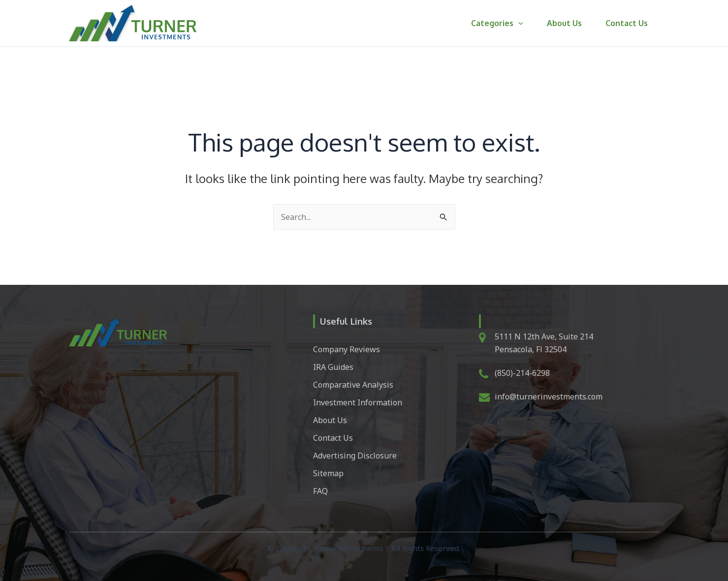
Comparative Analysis (353, 385)
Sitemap (328, 473)
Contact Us (627, 23)
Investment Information (358, 402)
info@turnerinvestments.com (549, 397)
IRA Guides (333, 367)
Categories (497, 23)
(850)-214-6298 (522, 373)
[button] (518, 23)
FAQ (320, 491)
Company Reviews (347, 349)
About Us (564, 23)
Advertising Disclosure (355, 456)
